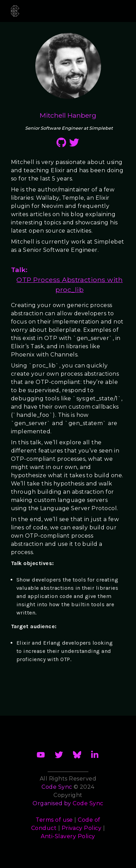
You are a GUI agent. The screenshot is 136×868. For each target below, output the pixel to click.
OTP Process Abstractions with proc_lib (70, 285)
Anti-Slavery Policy (68, 836)
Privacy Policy (82, 828)
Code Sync (88, 803)
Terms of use (54, 820)
